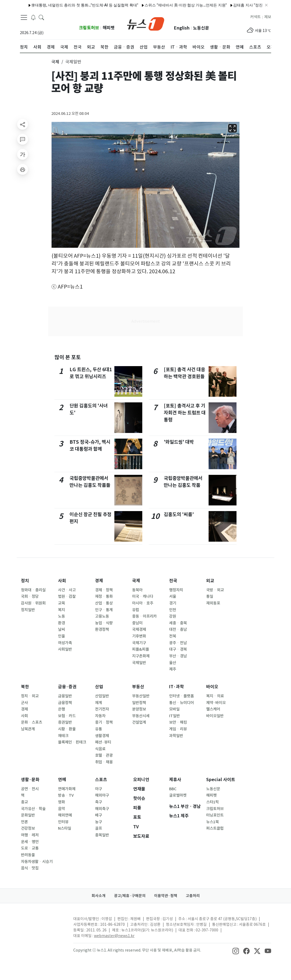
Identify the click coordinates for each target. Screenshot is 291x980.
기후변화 (139, 636)
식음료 (100, 749)
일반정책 (139, 703)
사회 (62, 581)
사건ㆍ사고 (67, 590)
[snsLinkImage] (236, 951)
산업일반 (102, 696)
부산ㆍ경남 (178, 656)
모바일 (174, 709)
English (182, 28)
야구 (99, 789)
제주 (173, 669)
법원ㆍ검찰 (67, 596)
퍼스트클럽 (215, 828)
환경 (61, 623)
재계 (99, 703)
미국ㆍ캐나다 (143, 596)
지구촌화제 (141, 656)
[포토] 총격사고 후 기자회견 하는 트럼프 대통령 (185, 413)
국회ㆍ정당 (30, 596)
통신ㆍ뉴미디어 (181, 703)
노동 (61, 616)
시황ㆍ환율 (67, 729)
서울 (173, 596)
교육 (61, 603)
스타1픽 (212, 802)
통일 (210, 596)
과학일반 (176, 736)
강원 (173, 616)
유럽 (136, 610)
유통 (99, 729)
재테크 (63, 736)
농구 (99, 822)
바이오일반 (215, 716)
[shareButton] (23, 124)
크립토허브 (89, 28)
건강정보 (28, 828)
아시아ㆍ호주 (143, 603)
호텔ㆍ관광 (104, 755)
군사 (24, 703)
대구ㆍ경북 (178, 649)
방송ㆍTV (66, 795)
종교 (24, 802)
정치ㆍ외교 (30, 696)
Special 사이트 (221, 780)
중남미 (137, 623)
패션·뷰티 (103, 742)
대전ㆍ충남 (178, 629)
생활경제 (102, 736)
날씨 (61, 629)
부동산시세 (141, 716)
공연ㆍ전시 (30, 789)
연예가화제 (67, 789)
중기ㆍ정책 (104, 722)
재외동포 (213, 603)
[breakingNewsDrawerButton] (33, 17)
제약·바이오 (216, 703)
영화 (61, 802)
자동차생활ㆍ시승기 (37, 862)
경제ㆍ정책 (104, 590)
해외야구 (102, 795)
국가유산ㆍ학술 (33, 809)
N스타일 (65, 828)
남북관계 (28, 729)
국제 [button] (55, 62)
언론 (24, 822)
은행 (61, 709)
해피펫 (109, 28)
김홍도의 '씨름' (179, 514)
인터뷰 (63, 822)
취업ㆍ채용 (104, 762)
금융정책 (65, 703)
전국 (173, 581)
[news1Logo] (42, 923)
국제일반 (139, 663)
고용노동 (102, 616)
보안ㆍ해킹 (178, 722)
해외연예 (65, 815)
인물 (61, 636)
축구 (99, 802)
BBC (173, 789)
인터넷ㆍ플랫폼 (181, 696)
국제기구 (139, 643)
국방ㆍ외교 (215, 590)
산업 (99, 687)
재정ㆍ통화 (104, 596)
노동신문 (201, 28)
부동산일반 (141, 696)
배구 (99, 815)
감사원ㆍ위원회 (33, 603)
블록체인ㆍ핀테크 (72, 742)
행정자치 (176, 590)
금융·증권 (67, 687)
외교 (210, 581)
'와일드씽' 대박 (179, 442)
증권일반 (65, 722)
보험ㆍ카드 (67, 716)
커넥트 (255, 17)
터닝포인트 (215, 815)
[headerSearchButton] (41, 17)
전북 (173, 636)
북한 (25, 687)
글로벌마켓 (178, 795)
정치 (25, 581)
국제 (136, 581)
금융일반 (65, 696)
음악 (61, 809)
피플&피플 (141, 649)
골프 (99, 828)
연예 (62, 780)
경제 (99, 581)
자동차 (100, 716)
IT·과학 (177, 687)
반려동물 (28, 855)
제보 (268, 17)
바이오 (212, 687)
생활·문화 (30, 780)
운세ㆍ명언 (30, 842)
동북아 (137, 590)
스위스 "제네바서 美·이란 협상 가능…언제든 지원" (172, 5)
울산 (173, 663)
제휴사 (175, 780)
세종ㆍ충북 (178, 623)
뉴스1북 (212, 822)
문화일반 (28, 815)
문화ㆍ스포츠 (32, 722)
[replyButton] (23, 139)
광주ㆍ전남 (178, 643)
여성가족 (65, 643)
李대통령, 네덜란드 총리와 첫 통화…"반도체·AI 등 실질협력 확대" (71, 5)
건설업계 (139, 722)
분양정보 (139, 709)
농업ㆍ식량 (104, 623)
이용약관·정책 (166, 896)
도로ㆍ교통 (30, 848)
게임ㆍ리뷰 (178, 729)
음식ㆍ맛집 (30, 868)
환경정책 (102, 629)
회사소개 (99, 896)
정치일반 (28, 610)
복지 (61, 610)
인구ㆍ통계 (104, 610)
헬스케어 (213, 709)
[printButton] (23, 169)
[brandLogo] (146, 23)
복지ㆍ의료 (215, 696)
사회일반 (65, 649)
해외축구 (102, 809)
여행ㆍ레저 (30, 835)
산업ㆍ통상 (104, 603)
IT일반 (174, 716)
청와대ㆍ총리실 (33, 590)
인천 (173, 610)
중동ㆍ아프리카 (144, 616)
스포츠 (101, 780)
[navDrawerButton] (24, 17)
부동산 (138, 687)
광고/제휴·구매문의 (130, 896)
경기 (173, 603)
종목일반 (102, 835)
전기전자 (102, 709)
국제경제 (139, 629)
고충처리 (193, 896)
